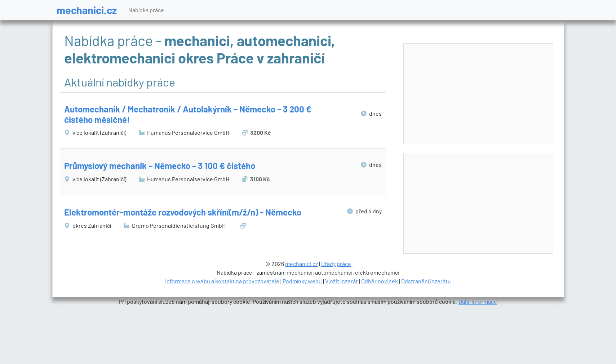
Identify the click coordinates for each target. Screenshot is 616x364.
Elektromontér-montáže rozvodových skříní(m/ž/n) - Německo (183, 212)
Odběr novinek (380, 281)
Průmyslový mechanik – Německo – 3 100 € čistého (160, 166)
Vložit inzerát (342, 281)
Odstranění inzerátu (426, 281)
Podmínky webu (302, 281)
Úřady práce (336, 264)
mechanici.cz (87, 10)
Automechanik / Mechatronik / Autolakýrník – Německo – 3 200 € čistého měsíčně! (188, 114)
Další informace (478, 301)
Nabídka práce (146, 10)
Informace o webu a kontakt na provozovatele (222, 281)
